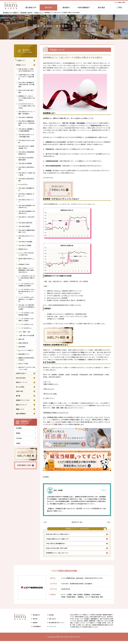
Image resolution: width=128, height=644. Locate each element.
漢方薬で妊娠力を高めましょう (26, 260)
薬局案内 (66, 7)
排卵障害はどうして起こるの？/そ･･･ (58, 556)
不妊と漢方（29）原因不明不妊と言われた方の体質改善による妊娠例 (27, 307)
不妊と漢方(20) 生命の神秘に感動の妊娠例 (26, 159)
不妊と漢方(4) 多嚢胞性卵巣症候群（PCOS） (26, 231)
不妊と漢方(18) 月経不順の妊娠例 (26, 168)
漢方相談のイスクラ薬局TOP (11, 13)
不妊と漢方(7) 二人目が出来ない (26, 218)
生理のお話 (19, 391)
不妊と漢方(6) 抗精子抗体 (25, 223)
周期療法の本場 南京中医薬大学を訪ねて (26, 359)
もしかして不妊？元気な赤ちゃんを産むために (26, 254)
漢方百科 (48, 7)
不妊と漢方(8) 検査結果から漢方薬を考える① (26, 212)
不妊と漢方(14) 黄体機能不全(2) (26, 189)
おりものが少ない (23, 184)
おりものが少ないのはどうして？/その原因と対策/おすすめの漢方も (27, 106)
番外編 (18, 396)
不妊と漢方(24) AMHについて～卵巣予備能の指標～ (26, 136)
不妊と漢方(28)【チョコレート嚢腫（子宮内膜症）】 (27, 113)
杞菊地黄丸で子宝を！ (24, 264)
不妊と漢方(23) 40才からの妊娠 (26, 141)
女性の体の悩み (21, 378)
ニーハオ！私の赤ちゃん (25, 328)
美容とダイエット (21, 405)
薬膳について (20, 409)
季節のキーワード (21, 382)
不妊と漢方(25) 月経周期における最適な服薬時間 (26, 130)
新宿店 (18, 433)
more (103, 490)
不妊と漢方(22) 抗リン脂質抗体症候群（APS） (26, 147)
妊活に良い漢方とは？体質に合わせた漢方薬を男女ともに (26, 70)
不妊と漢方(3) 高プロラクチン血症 (26, 237)
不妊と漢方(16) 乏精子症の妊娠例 (26, 180)
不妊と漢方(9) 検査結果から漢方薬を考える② (26, 206)
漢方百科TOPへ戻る (77, 522)
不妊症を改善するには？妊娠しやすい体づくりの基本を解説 (26, 77)
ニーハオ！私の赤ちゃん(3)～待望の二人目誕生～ (26, 320)
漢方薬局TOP (31, 7)
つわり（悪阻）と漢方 (24, 332)
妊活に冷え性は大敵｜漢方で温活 (57, 551)
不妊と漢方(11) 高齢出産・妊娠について (26, 195)
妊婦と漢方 (21, 339)
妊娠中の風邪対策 (23, 343)
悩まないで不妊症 (23, 364)
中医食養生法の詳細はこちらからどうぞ (56, 413)
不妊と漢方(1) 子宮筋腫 (25, 245)
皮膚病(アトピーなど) (23, 400)
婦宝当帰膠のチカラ (24, 354)
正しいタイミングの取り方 (26, 350)
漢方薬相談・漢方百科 (26, 13)
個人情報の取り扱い (56, 625)
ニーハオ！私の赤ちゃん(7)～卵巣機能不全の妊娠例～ (26, 285)
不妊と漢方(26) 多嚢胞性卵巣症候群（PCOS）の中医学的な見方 (27, 123)
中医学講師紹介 (84, 7)
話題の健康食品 (21, 414)
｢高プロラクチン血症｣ (50, 394)
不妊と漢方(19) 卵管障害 (25, 163)
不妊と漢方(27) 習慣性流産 (26, 117)
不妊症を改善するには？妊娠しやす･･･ (59, 540)
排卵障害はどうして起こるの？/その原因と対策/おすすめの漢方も (27, 98)
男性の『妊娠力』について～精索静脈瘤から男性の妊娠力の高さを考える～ (26, 270)
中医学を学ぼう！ (21, 373)
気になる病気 (20, 387)
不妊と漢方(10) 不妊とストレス (26, 201)
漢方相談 (101, 7)
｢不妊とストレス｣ (49, 389)
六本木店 (19, 438)
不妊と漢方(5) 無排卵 (24, 226)
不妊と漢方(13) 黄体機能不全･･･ (57, 545)
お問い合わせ (51, 622)
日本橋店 (19, 428)
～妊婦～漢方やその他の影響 (26, 335)
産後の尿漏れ (22, 347)
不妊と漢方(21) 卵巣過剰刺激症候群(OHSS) (26, 153)
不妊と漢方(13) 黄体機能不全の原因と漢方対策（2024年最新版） (26, 84)
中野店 (18, 443)
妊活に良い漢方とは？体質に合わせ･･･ (59, 535)
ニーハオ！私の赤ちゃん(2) (26, 324)
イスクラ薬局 (54, 422)
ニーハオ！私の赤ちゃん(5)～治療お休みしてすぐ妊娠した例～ (26, 299)
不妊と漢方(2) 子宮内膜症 (25, 242)
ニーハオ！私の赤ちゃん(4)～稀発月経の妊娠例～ (26, 314)
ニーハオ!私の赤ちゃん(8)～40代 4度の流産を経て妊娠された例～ (27, 278)
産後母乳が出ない (23, 249)
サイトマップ (51, 629)
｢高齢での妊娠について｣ (51, 384)
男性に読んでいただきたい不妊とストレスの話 (27, 368)
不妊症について (38, 13)
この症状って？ (21, 60)
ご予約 (119, 7)
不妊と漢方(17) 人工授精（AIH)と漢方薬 (27, 174)
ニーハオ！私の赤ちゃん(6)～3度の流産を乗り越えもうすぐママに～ (27, 291)
